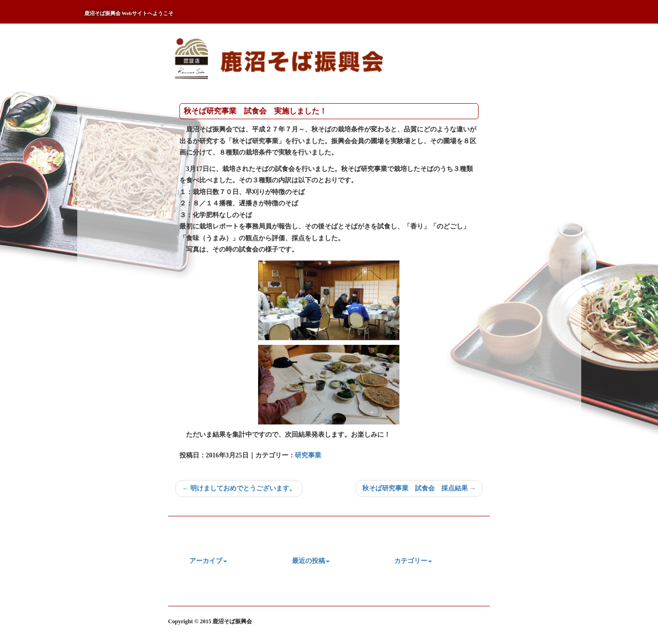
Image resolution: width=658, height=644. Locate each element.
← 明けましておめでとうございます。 (239, 488)
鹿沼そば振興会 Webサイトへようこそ (129, 13)
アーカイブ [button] (208, 561)
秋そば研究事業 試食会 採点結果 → (419, 488)
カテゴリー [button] (413, 561)
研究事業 (308, 455)
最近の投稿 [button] (311, 561)
